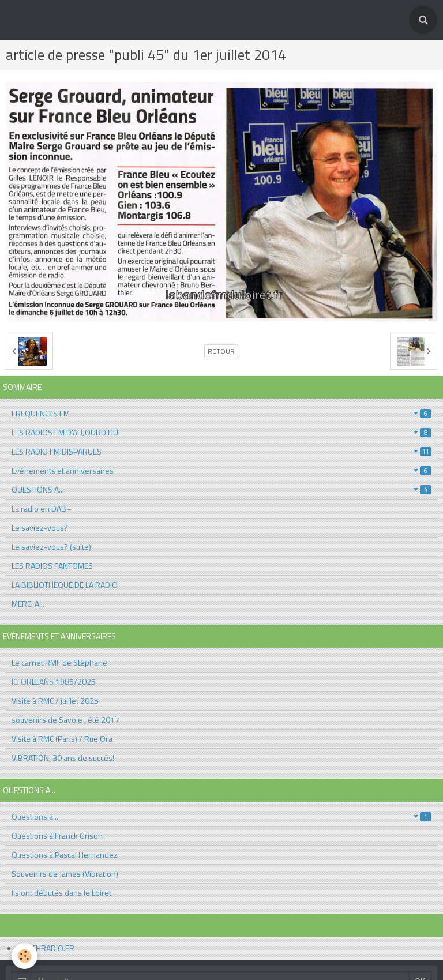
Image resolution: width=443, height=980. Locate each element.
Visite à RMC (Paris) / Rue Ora (62, 739)
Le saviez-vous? (40, 527)
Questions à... (221, 816)
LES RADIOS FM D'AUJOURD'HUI (221, 432)
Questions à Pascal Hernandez (65, 855)
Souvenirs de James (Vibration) (65, 874)
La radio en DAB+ (41, 508)
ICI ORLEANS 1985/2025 (54, 682)
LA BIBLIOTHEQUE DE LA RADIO (65, 585)
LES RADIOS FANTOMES (52, 566)
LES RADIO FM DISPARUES (221, 451)
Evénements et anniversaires (221, 470)
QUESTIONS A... (221, 489)
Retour (221, 351)
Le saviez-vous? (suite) (51, 547)
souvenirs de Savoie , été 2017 (65, 720)
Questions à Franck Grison (57, 836)
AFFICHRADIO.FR (46, 948)
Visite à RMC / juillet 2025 (55, 701)
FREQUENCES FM (221, 413)
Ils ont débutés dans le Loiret (61, 893)
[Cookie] (25, 956)
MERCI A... (28, 604)
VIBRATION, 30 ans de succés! (63, 758)
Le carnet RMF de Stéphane (59, 662)
